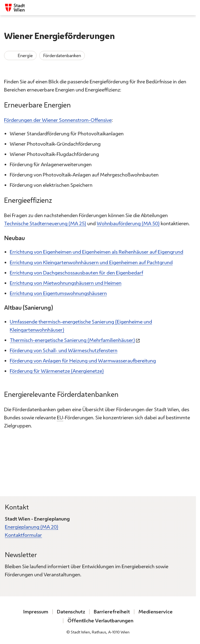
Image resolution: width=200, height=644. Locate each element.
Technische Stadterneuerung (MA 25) (45, 224)
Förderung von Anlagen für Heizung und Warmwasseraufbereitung (83, 361)
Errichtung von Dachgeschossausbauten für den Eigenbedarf (76, 273)
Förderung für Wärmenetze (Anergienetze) (57, 371)
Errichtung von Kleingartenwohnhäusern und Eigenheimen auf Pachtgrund (91, 262)
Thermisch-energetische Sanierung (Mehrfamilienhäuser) (72, 340)
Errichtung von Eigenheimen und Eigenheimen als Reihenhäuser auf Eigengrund (96, 252)
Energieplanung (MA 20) (32, 527)
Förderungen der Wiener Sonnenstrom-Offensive (58, 120)
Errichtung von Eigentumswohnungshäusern (58, 293)
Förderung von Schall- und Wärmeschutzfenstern (64, 350)
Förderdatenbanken (62, 55)
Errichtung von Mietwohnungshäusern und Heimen (66, 283)
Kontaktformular (23, 535)
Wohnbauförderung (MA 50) (128, 224)
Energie (20, 55)
